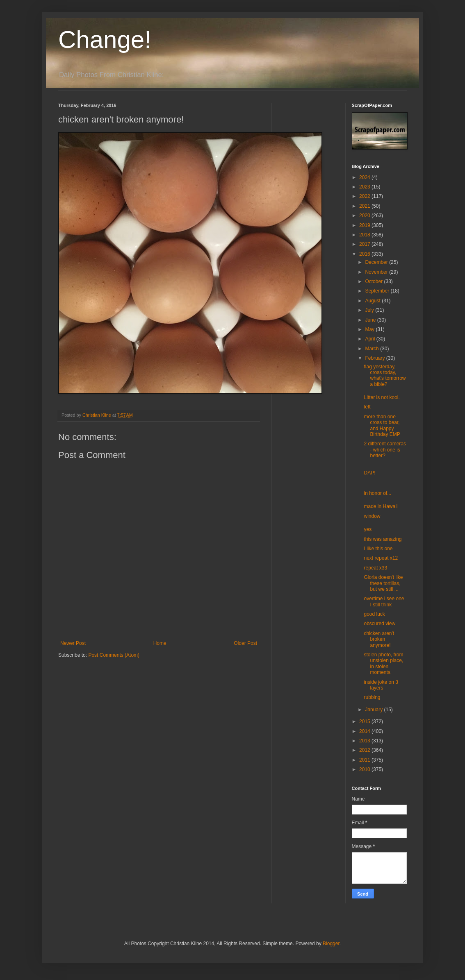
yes (368, 529)
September (378, 291)
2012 (365, 750)
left (367, 407)
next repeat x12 (381, 558)
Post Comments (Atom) (114, 655)
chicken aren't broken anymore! (379, 639)
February (375, 358)
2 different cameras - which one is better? (385, 450)
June (371, 320)
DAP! (369, 473)
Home (160, 643)
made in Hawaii (381, 506)
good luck (374, 614)
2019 (365, 225)
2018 (365, 235)
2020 (365, 216)
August (373, 301)
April (370, 339)
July (370, 310)
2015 (365, 721)
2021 (365, 206)
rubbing (372, 697)
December (377, 262)
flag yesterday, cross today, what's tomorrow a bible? (385, 375)
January (374, 710)
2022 (365, 196)
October (374, 281)
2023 (365, 187)
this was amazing (383, 539)
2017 (365, 244)
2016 (365, 254)
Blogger (331, 944)
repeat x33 (375, 568)
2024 (365, 177)
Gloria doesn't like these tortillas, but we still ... (383, 583)
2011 (365, 760)
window (372, 516)
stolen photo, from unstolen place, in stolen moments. (383, 664)
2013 (365, 741)
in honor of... (377, 493)
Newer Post (73, 643)
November (377, 272)
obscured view (380, 624)
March (373, 349)
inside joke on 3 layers (381, 685)
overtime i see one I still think (384, 601)
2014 (365, 731)
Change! (105, 40)
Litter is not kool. (382, 397)
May (370, 329)
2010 (365, 769)
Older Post (245, 643)
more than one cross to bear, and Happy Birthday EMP (382, 425)
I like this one (378, 549)
